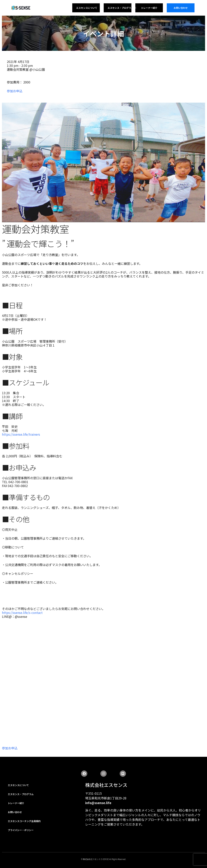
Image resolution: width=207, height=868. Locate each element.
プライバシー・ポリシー (21, 830)
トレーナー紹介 (149, 8)
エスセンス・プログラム (122, 8)
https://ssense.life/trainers (21, 434)
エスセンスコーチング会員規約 (24, 821)
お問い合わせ (181, 8)
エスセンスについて (87, 8)
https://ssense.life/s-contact (22, 613)
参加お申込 (15, 91)
